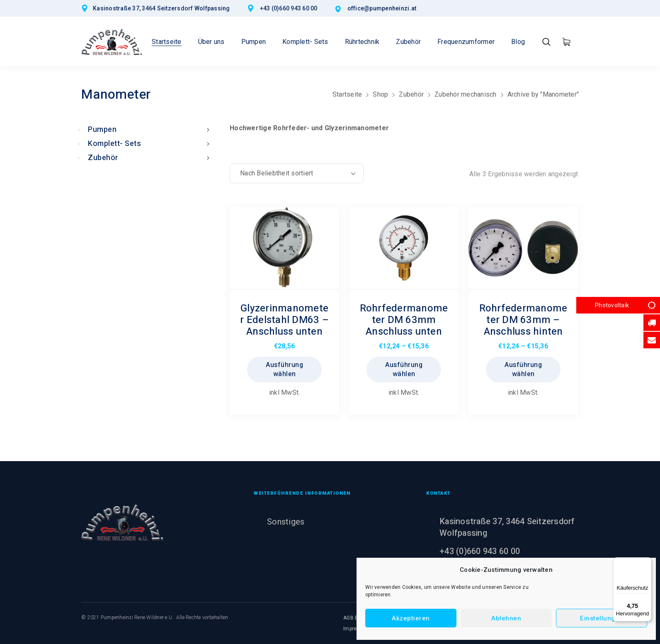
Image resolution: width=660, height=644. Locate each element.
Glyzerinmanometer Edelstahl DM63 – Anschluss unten (284, 320)
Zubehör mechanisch (466, 94)
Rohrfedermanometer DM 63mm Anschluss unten (404, 320)
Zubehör (411, 94)
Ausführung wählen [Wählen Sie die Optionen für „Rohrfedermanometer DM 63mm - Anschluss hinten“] (523, 369)
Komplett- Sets (150, 144)
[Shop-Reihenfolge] (297, 173)
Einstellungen (602, 618)
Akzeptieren (411, 618)
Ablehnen (506, 618)
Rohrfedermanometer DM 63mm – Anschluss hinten (523, 320)
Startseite (347, 94)
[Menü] (647, 562)
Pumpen (150, 130)
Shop (380, 94)
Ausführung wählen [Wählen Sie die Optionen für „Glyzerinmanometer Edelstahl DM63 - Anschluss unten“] (284, 369)
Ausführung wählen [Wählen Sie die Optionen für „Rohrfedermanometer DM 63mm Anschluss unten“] (404, 369)
